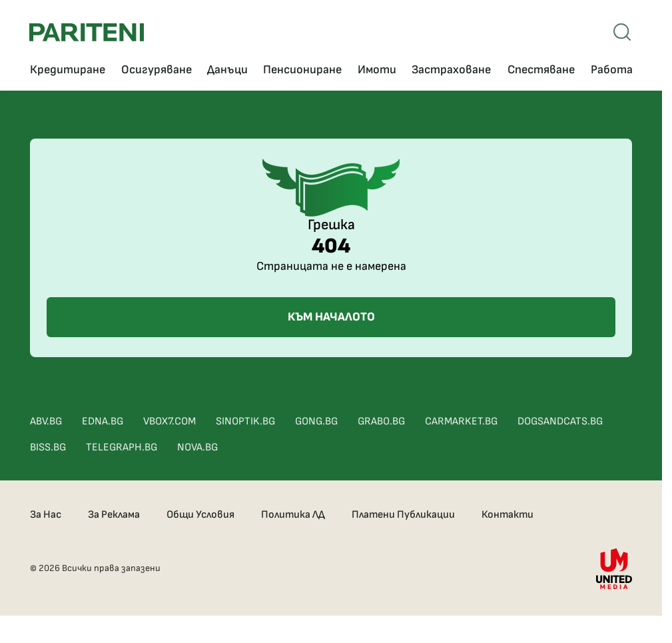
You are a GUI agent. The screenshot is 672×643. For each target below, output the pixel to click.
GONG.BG (316, 421)
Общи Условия (200, 515)
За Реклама (114, 515)
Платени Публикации (403, 515)
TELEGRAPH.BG (122, 447)
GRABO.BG (381, 421)
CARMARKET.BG (461, 421)
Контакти (507, 515)
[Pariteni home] (87, 32)
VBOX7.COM (169, 421)
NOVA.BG (197, 447)
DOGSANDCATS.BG (560, 421)
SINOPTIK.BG (245, 421)
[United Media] (614, 569)
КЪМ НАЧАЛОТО (331, 317)
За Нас (46, 515)
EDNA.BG (103, 421)
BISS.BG (48, 447)
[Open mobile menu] (622, 32)
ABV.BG (46, 421)
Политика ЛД (293, 515)
